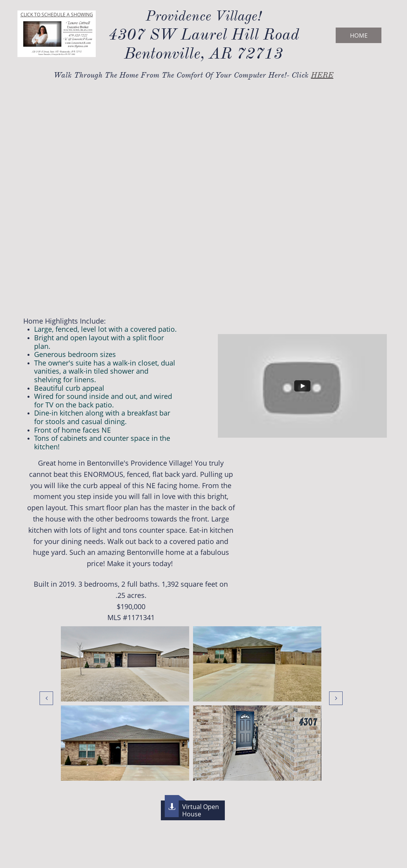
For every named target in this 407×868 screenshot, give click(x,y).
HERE (322, 75)
